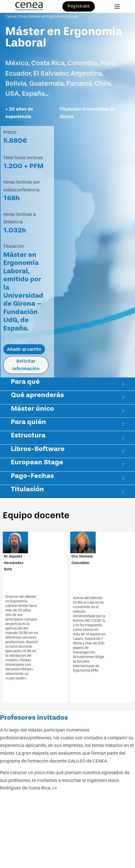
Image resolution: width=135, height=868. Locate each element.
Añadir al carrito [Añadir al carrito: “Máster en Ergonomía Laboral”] (24, 349)
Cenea (11, 16)
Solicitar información (26, 365)
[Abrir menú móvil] (117, 7)
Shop (23, 16)
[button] (67, 384)
